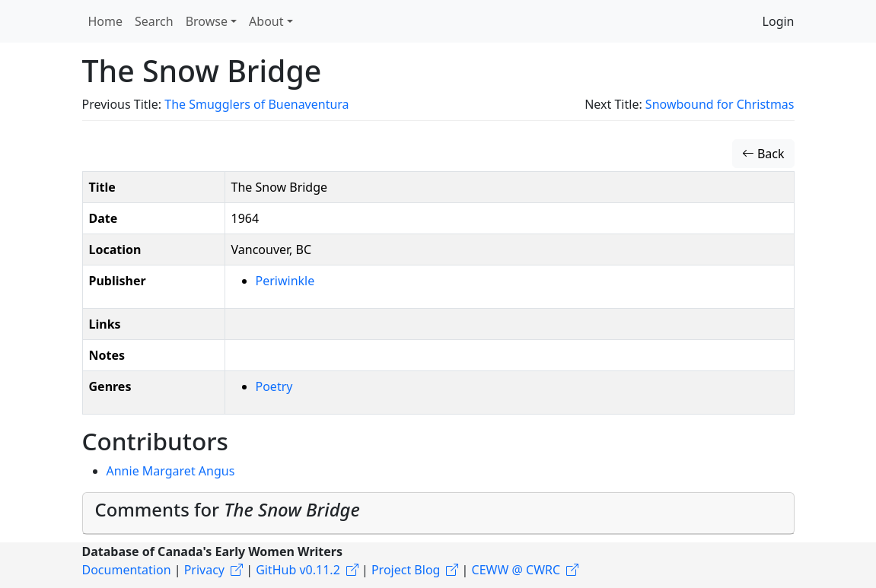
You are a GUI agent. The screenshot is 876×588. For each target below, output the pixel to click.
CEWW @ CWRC (516, 570)
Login (779, 21)
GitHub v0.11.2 (298, 570)
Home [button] (106, 21)
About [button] (266, 21)
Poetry (274, 386)
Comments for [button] (228, 510)
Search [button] (154, 21)
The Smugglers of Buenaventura (256, 104)
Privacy (204, 570)
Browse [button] (207, 21)
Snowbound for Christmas (720, 104)
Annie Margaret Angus (171, 471)
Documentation (127, 570)
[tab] (438, 513)
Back (763, 154)
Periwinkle (285, 281)
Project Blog (406, 570)
